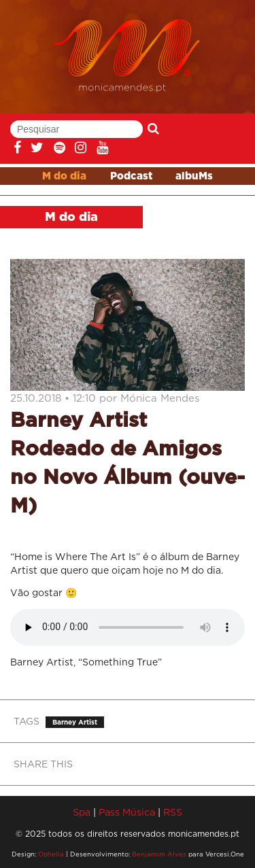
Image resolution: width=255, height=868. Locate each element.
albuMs (194, 176)
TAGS (27, 721)
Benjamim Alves (159, 854)
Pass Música (127, 812)
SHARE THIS (43, 764)
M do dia (64, 176)
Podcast (131, 176)
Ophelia (51, 854)
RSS (173, 812)
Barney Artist (75, 722)
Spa (82, 812)
